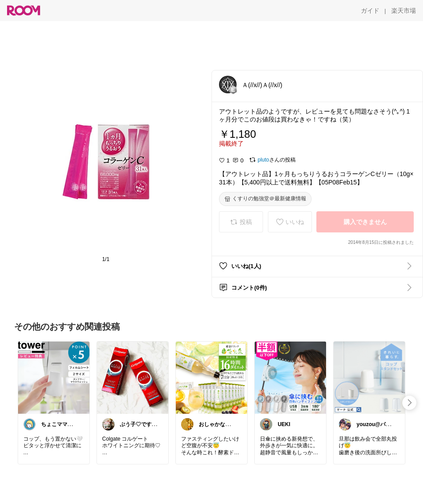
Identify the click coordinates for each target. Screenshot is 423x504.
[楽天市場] (404, 11)
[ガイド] (370, 11)
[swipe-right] (409, 403)
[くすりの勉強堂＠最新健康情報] (265, 199)
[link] (54, 377)
